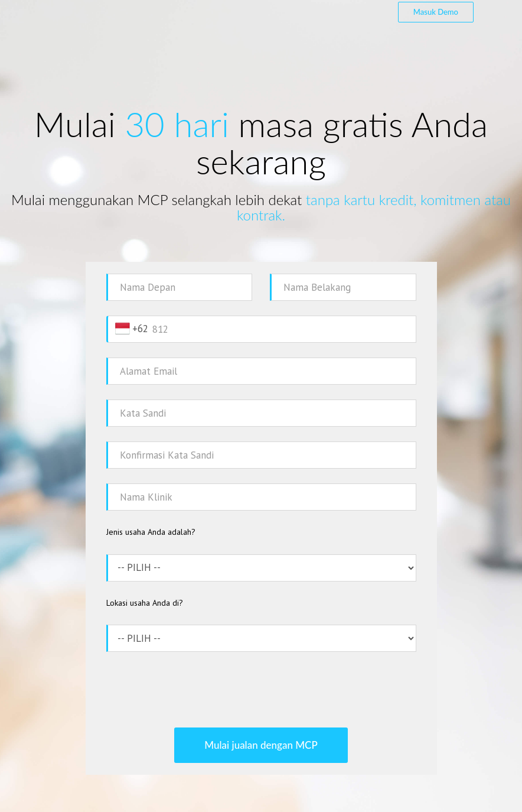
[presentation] (261, 690)
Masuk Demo (436, 12)
